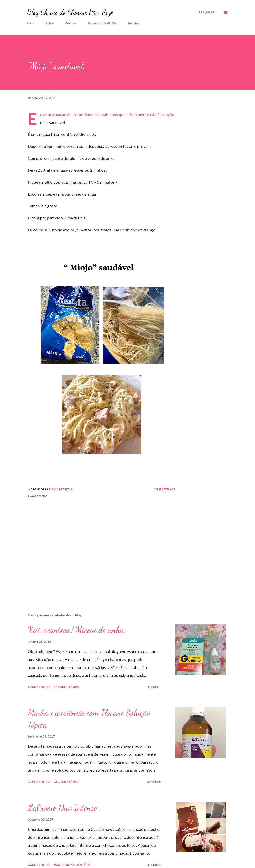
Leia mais (153, 687)
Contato (71, 23)
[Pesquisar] (207, 12)
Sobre (50, 23)
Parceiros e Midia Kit (102, 23)
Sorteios (133, 23)
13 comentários (66, 687)
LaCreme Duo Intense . (65, 808)
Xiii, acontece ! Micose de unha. (77, 630)
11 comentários (66, 782)
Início (31, 23)
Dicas (53, 489)
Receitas (66, 489)
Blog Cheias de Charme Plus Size (70, 12)
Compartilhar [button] (164, 489)
